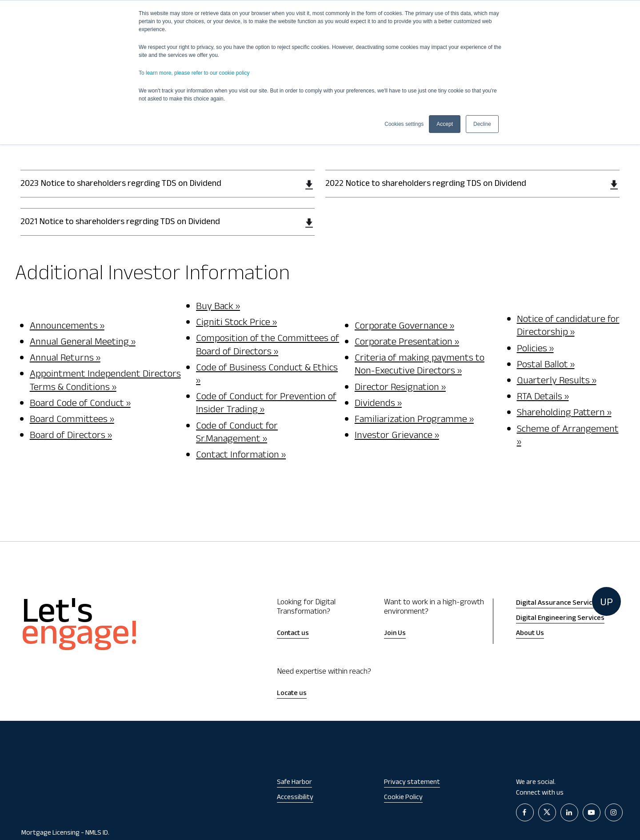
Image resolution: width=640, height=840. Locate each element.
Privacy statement (412, 783)
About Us (530, 634)
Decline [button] (482, 124)
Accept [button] (445, 124)
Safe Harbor (294, 783)
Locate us (292, 694)
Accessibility (295, 798)
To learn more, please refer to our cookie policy (194, 73)
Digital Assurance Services (558, 603)
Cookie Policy (403, 798)
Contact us (293, 634)
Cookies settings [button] (404, 124)
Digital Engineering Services (560, 619)
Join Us (395, 634)
